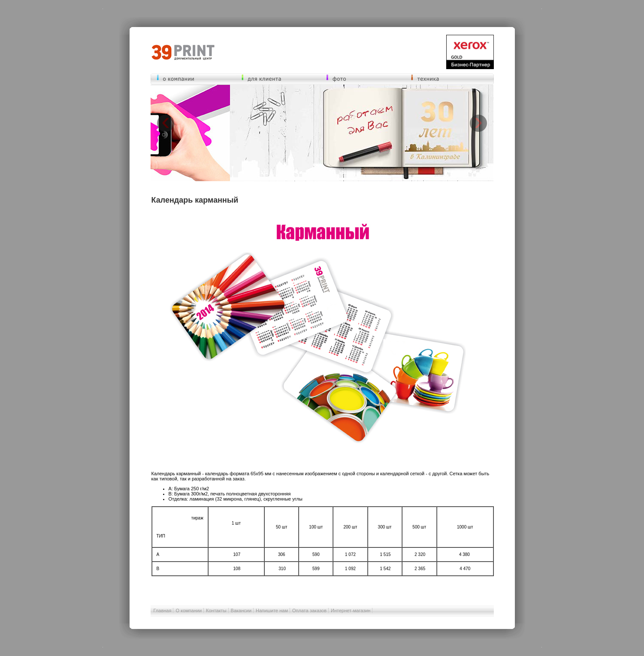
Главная (163, 610)
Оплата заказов (309, 610)
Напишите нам (272, 610)
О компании (189, 610)
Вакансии (241, 610)
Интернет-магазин (351, 610)
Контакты (216, 610)
